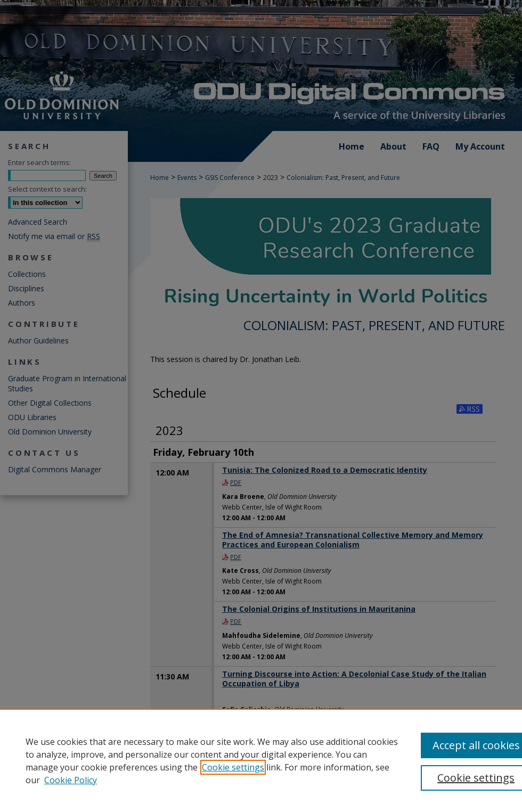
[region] (261, 760)
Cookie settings (233, 767)
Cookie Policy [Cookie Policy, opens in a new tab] (71, 780)
